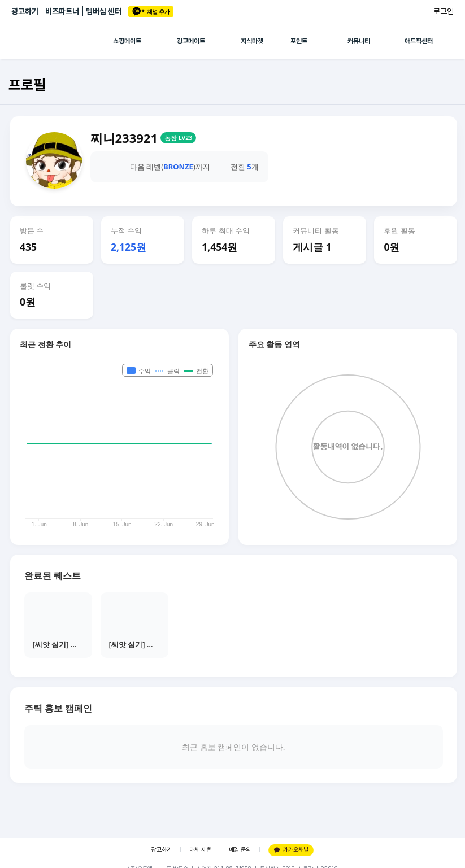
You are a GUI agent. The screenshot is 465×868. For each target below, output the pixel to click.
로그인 (444, 11)
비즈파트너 (62, 11)
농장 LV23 (178, 138)
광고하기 (25, 11)
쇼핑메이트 (127, 41)
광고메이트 (191, 41)
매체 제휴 (200, 850)
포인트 (299, 41)
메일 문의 (240, 850)
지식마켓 (252, 41)
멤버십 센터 (104, 11)
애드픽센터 (419, 41)
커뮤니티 (359, 41)
